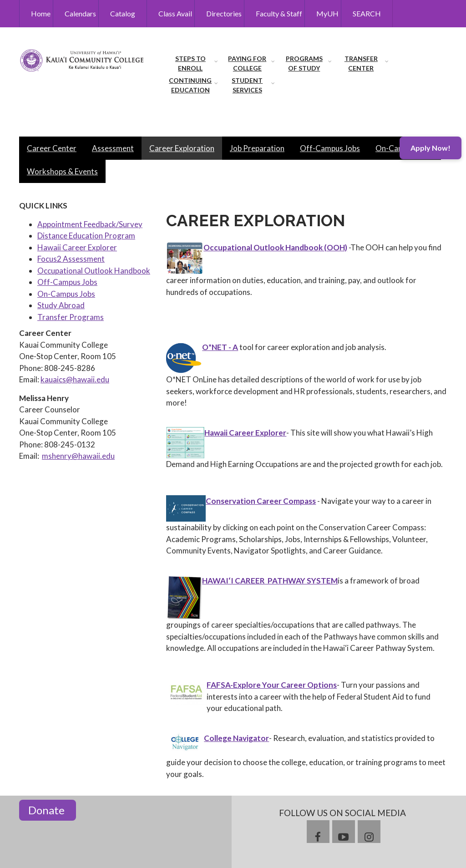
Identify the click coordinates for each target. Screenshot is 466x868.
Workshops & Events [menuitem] (62, 171)
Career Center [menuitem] (52, 148)
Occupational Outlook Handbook (94, 271)
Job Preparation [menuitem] (257, 148)
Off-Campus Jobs (67, 282)
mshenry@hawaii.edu (78, 456)
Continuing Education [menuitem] (190, 85)
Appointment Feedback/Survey (90, 224)
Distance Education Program (86, 236)
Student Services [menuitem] (247, 85)
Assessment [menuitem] (113, 148)
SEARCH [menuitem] (367, 13)
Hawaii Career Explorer (77, 247)
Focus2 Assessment (71, 259)
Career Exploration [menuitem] (182, 148)
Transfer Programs (71, 317)
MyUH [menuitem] (327, 13)
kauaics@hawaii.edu (75, 379)
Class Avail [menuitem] (175, 13)
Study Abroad (61, 305)
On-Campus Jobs (66, 294)
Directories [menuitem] (224, 13)
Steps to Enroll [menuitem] (190, 63)
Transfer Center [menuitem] (361, 63)
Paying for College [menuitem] (247, 63)
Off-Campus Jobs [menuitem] (330, 148)
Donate (48, 810)
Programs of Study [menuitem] (304, 63)
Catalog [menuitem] (123, 13)
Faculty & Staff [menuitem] (279, 13)
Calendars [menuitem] (80, 13)
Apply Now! (431, 148)
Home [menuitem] (41, 13)
